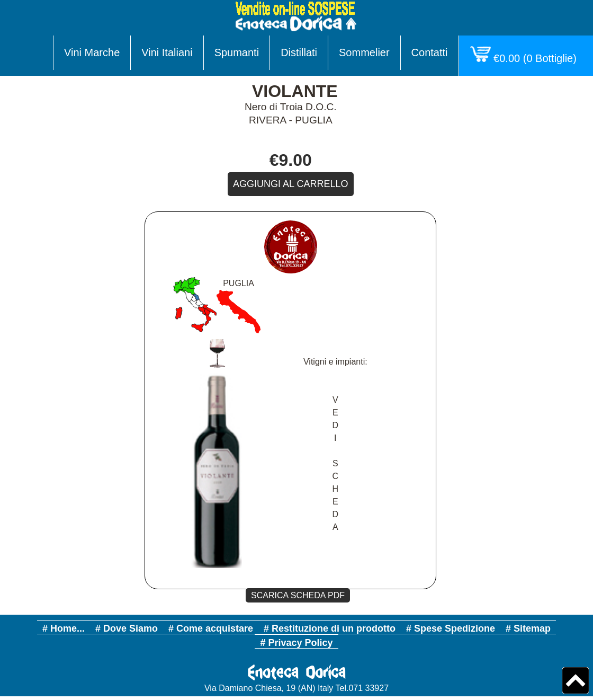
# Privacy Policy (296, 643)
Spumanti (237, 52)
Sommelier (364, 52)
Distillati (299, 52)
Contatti (430, 52)
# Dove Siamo (127, 628)
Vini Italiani (167, 52)
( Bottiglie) (526, 55)
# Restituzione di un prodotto (330, 628)
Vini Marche (92, 52)
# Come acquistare (211, 628)
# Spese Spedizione (451, 628)
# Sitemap (528, 628)
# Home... (64, 628)
